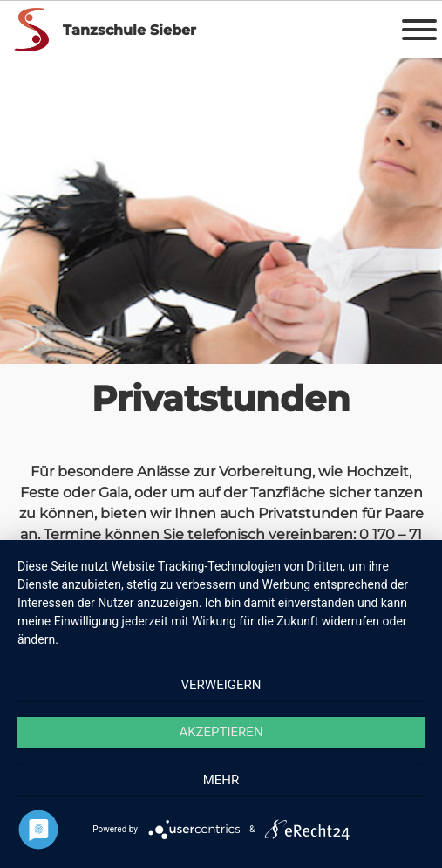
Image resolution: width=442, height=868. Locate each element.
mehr (221, 780)
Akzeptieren (221, 732)
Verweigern (221, 685)
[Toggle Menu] (419, 30)
